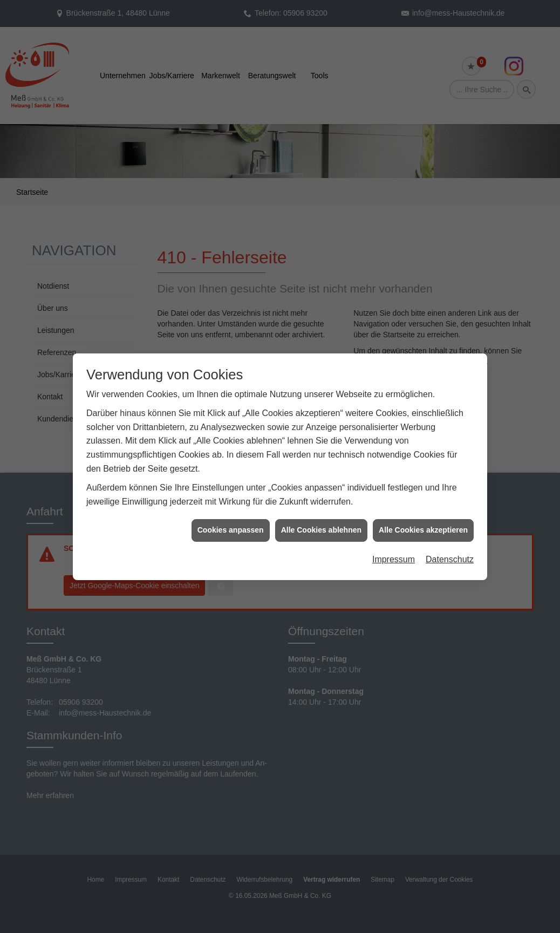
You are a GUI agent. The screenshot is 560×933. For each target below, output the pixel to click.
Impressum (394, 544)
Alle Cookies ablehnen (321, 515)
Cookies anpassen (231, 515)
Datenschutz (450, 544)
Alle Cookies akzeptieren (423, 515)
